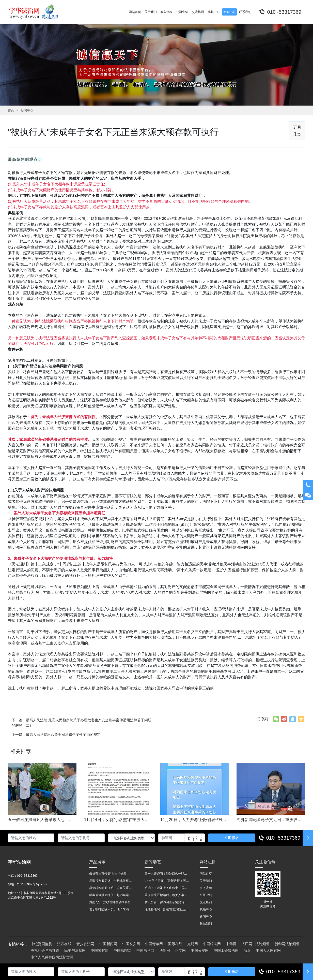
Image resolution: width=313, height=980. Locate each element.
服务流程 (206, 888)
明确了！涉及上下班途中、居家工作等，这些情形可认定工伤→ (167, 888)
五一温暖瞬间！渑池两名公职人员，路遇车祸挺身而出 (167, 874)
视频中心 (206, 909)
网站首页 (206, 874)
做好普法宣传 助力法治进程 (108, 874)
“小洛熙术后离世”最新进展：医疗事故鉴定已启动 (167, 881)
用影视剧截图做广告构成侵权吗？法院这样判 (112, 881)
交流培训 (206, 902)
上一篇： (56, 735)
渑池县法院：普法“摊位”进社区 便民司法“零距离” (167, 909)
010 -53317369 (283, 838)
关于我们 (206, 881)
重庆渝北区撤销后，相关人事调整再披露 (167, 895)
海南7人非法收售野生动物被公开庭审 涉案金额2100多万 (112, 902)
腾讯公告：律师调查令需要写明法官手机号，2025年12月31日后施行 (167, 902)
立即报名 (232, 838)
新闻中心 (27, 110)
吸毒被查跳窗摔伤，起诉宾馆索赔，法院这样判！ (112, 895)
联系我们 (206, 924)
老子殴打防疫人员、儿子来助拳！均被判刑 (112, 909)
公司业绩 (206, 895)
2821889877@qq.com (32, 884)
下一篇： (82, 723)
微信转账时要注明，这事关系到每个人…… (112, 888)
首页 (11, 110)
